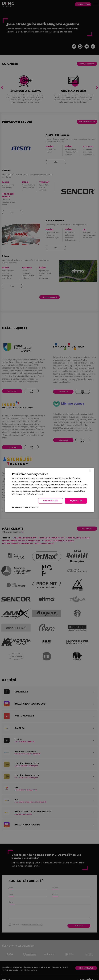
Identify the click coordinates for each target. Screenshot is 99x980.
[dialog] (49, 490)
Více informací (37, 494)
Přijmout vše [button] (75, 501)
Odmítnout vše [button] (49, 501)
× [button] (90, 470)
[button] (26, 508)
